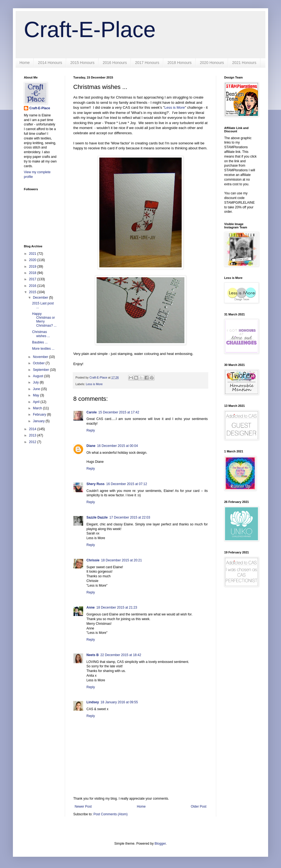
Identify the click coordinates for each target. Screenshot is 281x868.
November (41, 357)
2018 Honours (179, 63)
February (40, 415)
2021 (33, 254)
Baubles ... (40, 342)
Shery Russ (95, 484)
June (37, 389)
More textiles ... (43, 349)
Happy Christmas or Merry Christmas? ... (44, 320)
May (36, 395)
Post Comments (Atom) (110, 814)
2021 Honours (244, 63)
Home (25, 63)
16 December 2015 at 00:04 (118, 446)
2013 (33, 435)
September (41, 370)
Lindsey (93, 702)
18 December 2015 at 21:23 (117, 607)
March (38, 408)
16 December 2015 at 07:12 (127, 484)
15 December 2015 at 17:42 (119, 412)
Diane (91, 446)
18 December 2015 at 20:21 (121, 560)
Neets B (93, 655)
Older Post (199, 807)
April (37, 402)
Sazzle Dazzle (97, 517)
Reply (91, 430)
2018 (33, 273)
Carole (92, 412)
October (39, 363)
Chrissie (93, 560)
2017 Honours (147, 63)
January (39, 421)
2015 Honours (82, 63)
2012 (33, 442)
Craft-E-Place (90, 30)
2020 (33, 260)
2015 (33, 292)
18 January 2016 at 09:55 (119, 702)
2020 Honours (212, 63)
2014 (33, 429)
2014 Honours (50, 63)
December (41, 298)
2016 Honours (115, 63)
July (36, 382)
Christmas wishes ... (41, 334)
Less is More (175, 107)
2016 (33, 286)
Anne (91, 607)
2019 (33, 267)
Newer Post (83, 807)
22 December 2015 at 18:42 (121, 655)
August (39, 376)
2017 (33, 279)
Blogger (160, 844)
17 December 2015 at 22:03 (130, 517)
